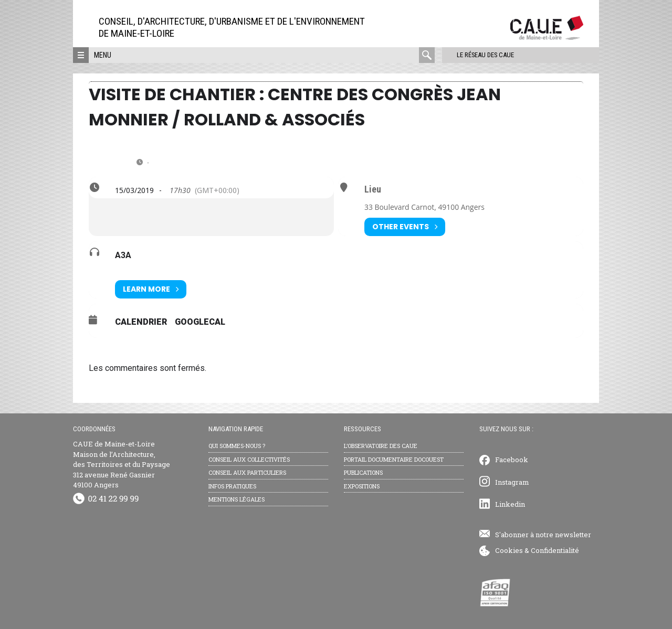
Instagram (512, 482)
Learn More (151, 289)
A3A (123, 255)
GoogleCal (200, 322)
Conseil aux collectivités (249, 459)
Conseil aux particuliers (247, 472)
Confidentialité (555, 550)
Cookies (509, 550)
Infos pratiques (232, 486)
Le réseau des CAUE (480, 55)
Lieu (373, 189)
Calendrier (141, 322)
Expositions (362, 486)
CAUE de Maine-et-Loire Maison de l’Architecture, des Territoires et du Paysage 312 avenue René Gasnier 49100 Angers (122, 464)
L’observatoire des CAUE (381, 446)
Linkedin (510, 504)
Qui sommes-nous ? (237, 446)
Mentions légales (237, 499)
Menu (103, 55)
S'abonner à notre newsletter (543, 535)
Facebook (512, 460)
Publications (363, 472)
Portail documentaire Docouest (394, 459)
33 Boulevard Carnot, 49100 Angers (425, 207)
